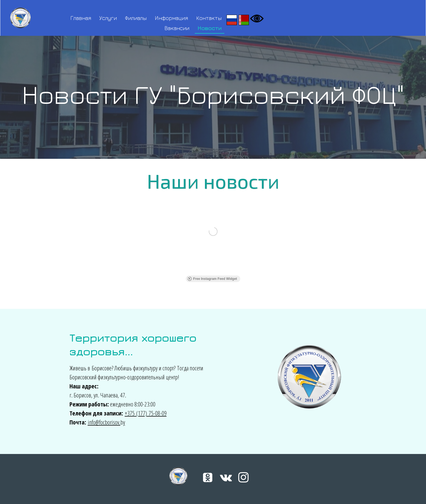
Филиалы (136, 18)
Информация (171, 18)
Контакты (209, 18)
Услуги (108, 18)
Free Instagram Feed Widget (212, 279)
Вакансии (177, 28)
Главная (81, 18)
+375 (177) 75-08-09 (146, 413)
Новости (210, 28)
